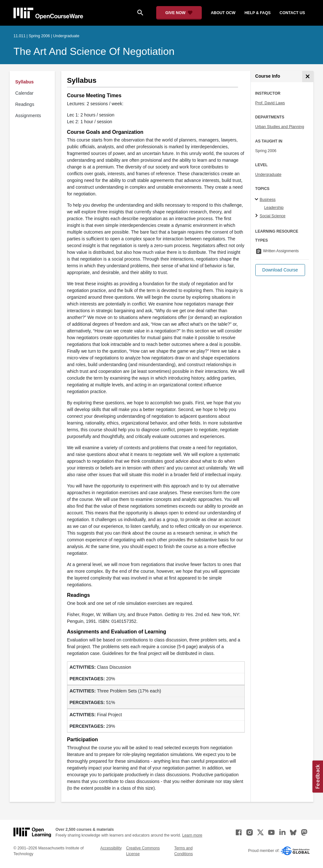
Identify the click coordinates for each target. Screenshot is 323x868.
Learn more (192, 835)
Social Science (273, 216)
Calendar (25, 93)
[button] (280, 270)
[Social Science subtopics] (257, 216)
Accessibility (111, 848)
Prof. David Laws (270, 103)
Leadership (274, 208)
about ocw (223, 13)
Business (268, 200)
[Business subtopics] (257, 200)
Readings (25, 104)
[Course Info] (308, 77)
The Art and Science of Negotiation (94, 51)
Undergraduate (268, 175)
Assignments (28, 116)
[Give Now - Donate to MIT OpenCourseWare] (179, 13)
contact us (292, 13)
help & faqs (257, 13)
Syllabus (25, 82)
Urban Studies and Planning (280, 127)
